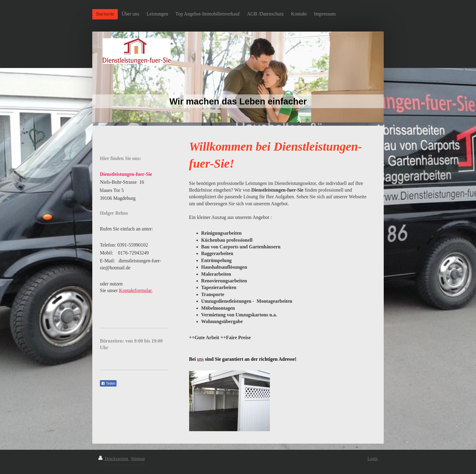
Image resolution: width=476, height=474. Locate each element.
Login (373, 459)
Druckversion (114, 459)
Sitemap (138, 459)
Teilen (108, 384)
